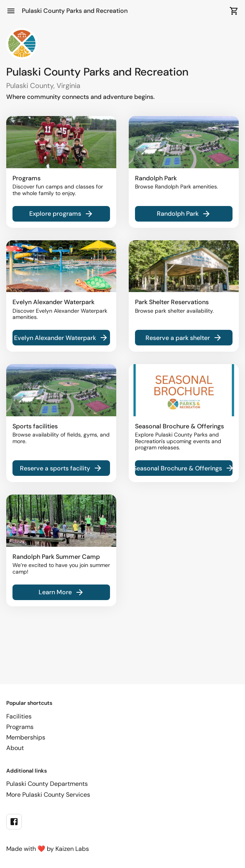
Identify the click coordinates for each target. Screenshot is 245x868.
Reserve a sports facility (61, 468)
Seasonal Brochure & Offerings (184, 468)
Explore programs (61, 214)
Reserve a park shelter (184, 338)
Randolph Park (184, 214)
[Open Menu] (11, 11)
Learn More (61, 592)
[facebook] (14, 822)
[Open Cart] (234, 11)
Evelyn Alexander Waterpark (61, 338)
